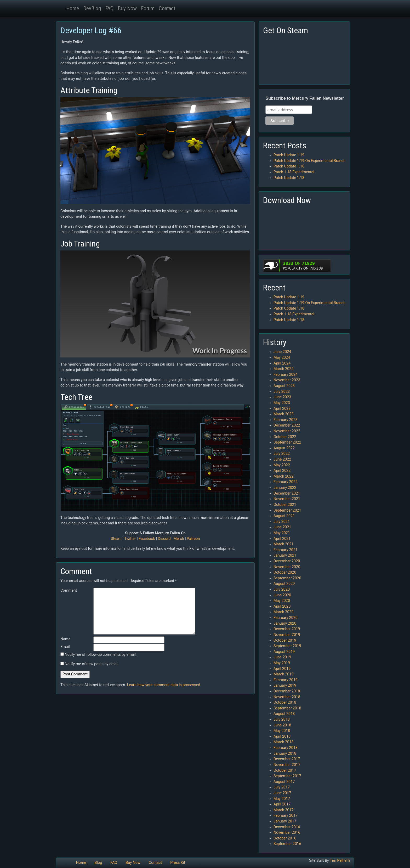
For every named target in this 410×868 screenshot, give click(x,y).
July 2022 (282, 454)
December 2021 (287, 493)
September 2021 (287, 510)
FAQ (109, 8)
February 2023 (286, 420)
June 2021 (282, 527)
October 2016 (285, 838)
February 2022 (286, 482)
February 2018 (286, 748)
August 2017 (284, 782)
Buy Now (127, 8)
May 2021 (282, 533)
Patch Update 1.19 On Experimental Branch (309, 161)
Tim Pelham (340, 861)
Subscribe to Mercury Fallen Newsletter (305, 98)
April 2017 (282, 804)
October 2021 (285, 505)
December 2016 (287, 827)
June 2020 (282, 595)
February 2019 (286, 680)
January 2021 (285, 555)
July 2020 (282, 589)
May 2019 (282, 663)
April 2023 (282, 409)
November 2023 (287, 380)
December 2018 (287, 691)
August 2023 (284, 386)
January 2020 (285, 623)
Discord (164, 539)
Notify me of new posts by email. (92, 664)
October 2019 (285, 640)
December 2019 (287, 629)
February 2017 (286, 816)
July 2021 (282, 522)
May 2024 (282, 358)
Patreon (193, 539)
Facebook (147, 539)
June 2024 (282, 352)
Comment (69, 590)
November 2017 (287, 765)
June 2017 (282, 793)
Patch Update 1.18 (289, 166)
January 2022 (285, 488)
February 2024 (286, 375)
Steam (116, 539)
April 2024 (282, 363)
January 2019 (285, 685)
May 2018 (282, 731)
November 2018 (287, 697)
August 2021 (284, 516)
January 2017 (285, 821)
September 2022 (287, 442)
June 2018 (282, 725)
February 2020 (286, 618)
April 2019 (282, 669)
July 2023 (282, 392)
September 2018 (287, 708)
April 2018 (282, 737)
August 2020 (284, 584)
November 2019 (287, 635)
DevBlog (92, 8)
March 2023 (284, 414)
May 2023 (282, 403)
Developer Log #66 (91, 30)
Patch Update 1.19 (289, 155)
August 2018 (284, 714)
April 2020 (282, 606)
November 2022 (287, 431)
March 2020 (284, 612)
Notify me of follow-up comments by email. (101, 655)
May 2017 (282, 799)
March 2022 (284, 476)
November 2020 (287, 567)
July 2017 (282, 787)
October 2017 (285, 771)
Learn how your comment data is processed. (164, 685)
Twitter (130, 539)
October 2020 (285, 572)
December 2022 (287, 425)
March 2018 (284, 742)
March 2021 (284, 544)
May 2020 (282, 601)
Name (65, 639)
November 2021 (287, 499)
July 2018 (282, 719)
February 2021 (286, 550)
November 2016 (287, 833)
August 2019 (284, 652)
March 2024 (284, 369)
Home (73, 8)
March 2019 (284, 674)
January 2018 (285, 754)
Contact (167, 8)
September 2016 (287, 844)
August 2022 (284, 448)
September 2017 (287, 776)
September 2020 (287, 578)
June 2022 (282, 459)
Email (65, 647)
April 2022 (282, 471)
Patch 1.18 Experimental (294, 172)
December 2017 (287, 759)
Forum (148, 8)
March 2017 (284, 810)
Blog (98, 863)
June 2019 (282, 657)
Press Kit (178, 863)
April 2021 (282, 539)
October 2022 (285, 437)
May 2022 (282, 465)
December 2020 (287, 561)
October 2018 (285, 702)
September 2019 (287, 646)
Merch (179, 539)
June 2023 (282, 397)
